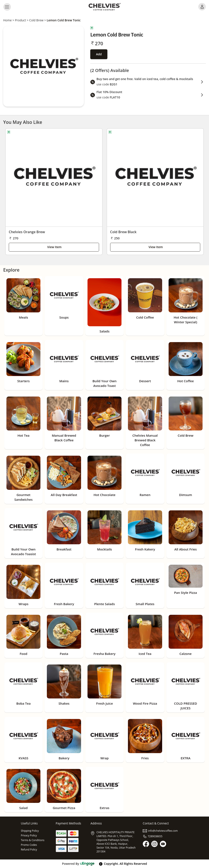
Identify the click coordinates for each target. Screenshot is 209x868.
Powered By (78, 864)
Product (20, 20)
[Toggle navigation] (7, 7)
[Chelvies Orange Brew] (54, 178)
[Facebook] (146, 844)
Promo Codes (29, 845)
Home (7, 20)
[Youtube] (163, 844)
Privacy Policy (29, 835)
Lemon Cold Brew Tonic (64, 20)
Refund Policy (29, 850)
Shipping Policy (30, 831)
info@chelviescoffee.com (160, 831)
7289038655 (153, 836)
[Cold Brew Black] (155, 178)
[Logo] (105, 7)
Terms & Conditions (33, 840)
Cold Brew (36, 20)
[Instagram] (154, 844)
